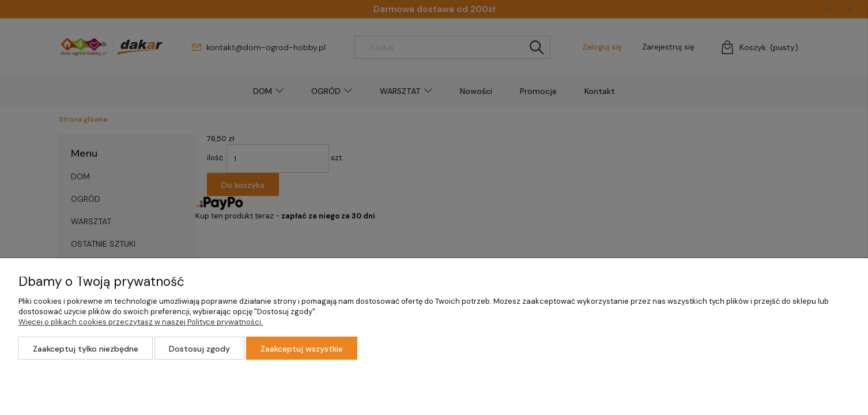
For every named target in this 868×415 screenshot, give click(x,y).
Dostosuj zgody (199, 349)
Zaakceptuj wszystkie (302, 349)
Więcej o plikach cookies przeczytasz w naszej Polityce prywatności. (141, 322)
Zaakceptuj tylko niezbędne (86, 349)
